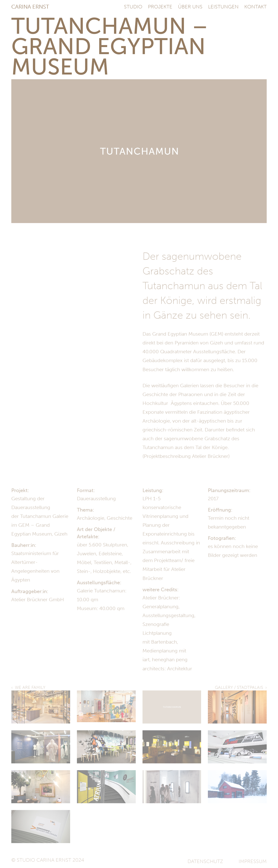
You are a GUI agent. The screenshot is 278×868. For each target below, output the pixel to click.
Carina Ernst (30, 7)
